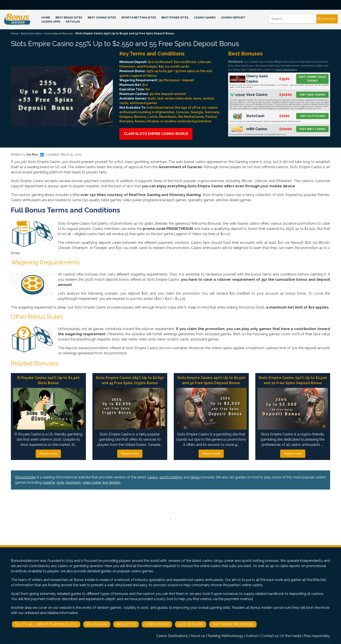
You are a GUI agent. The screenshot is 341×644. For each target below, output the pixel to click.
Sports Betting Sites (139, 17)
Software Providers (233, 624)
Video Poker (157, 624)
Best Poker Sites (175, 17)
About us (198, 636)
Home (46, 17)
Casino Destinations (172, 636)
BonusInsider (26, 477)
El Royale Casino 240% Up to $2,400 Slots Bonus (48, 380)
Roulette (126, 624)
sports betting (171, 477)
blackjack (73, 482)
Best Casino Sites (102, 17)
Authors (252, 636)
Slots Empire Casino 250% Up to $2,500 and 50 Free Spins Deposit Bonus (211, 380)
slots (60, 482)
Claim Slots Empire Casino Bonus (156, 134)
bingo (195, 477)
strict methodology (286, 70)
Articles (73, 22)
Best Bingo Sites (69, 17)
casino (153, 477)
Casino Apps (51, 22)
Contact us (270, 636)
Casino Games (205, 17)
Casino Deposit (233, 17)
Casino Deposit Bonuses (58, 33)
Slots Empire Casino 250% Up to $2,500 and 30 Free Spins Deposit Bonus (293, 380)
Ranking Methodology (226, 636)
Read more (48, 454)
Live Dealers (191, 624)
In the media (291, 636)
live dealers (111, 482)
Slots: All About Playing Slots (46, 624)
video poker (92, 482)
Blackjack (97, 624)
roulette (49, 482)
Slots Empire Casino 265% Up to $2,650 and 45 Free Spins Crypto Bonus (130, 380)
